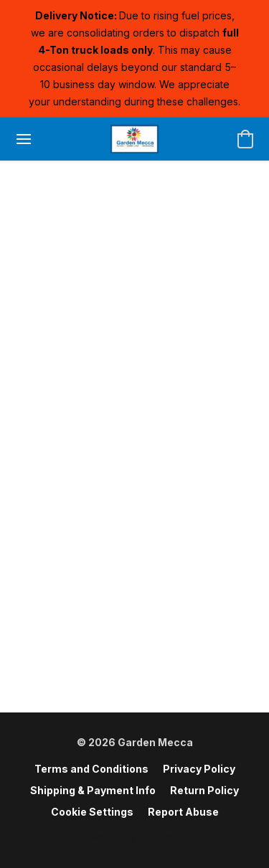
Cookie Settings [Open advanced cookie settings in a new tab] (92, 812)
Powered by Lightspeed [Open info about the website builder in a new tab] (135, 837)
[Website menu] (24, 139)
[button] (134, 139)
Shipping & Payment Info (93, 790)
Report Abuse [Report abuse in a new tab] (183, 812)
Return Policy (204, 790)
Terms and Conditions (91, 769)
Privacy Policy (199, 769)
